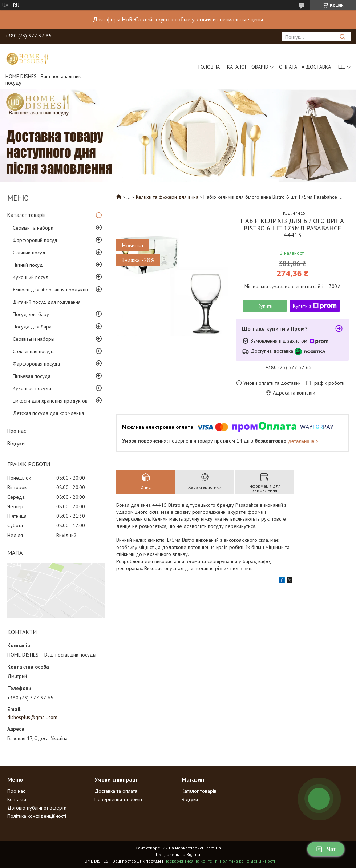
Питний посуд (28, 265)
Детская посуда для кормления (48, 413)
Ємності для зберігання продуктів (50, 290)
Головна (209, 67)
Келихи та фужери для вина (167, 197)
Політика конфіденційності (37, 816)
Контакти (17, 799)
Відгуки (16, 443)
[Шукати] (342, 37)
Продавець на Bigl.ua (178, 854)
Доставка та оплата (116, 791)
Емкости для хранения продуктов (50, 401)
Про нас (17, 431)
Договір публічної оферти (37, 808)
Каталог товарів (248, 67)
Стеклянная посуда (34, 351)
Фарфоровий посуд (35, 240)
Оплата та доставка (305, 67)
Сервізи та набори (33, 228)
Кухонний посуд (31, 277)
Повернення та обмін (118, 799)
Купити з (315, 306)
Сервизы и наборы (34, 339)
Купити (265, 306)
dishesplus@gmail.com (32, 717)
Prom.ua (213, 848)
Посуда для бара (32, 327)
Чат (326, 849)
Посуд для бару (31, 314)
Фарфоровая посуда (36, 364)
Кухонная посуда (32, 388)
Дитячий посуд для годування (47, 302)
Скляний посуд (29, 253)
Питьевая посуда (32, 376)
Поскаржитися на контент (190, 861)
